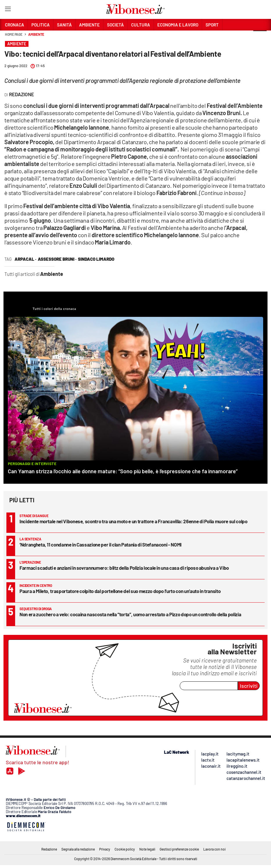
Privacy (105, 849)
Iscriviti (249, 686)
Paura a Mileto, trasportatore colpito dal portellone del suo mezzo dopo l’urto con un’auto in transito (120, 591)
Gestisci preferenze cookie (179, 849)
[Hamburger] (8, 10)
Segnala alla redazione (78, 849)
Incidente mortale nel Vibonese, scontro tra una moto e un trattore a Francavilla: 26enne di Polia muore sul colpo (133, 521)
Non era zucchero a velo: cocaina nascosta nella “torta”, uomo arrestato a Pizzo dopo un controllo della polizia (130, 614)
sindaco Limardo (96, 259)
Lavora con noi (214, 849)
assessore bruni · (57, 259)
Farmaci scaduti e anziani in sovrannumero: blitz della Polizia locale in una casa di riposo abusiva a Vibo (124, 568)
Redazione (49, 849)
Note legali (147, 849)
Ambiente (36, 34)
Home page (14, 34)
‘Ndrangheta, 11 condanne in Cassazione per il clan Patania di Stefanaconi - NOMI (100, 544)
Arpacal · (25, 259)
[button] (260, 37)
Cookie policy (125, 849)
